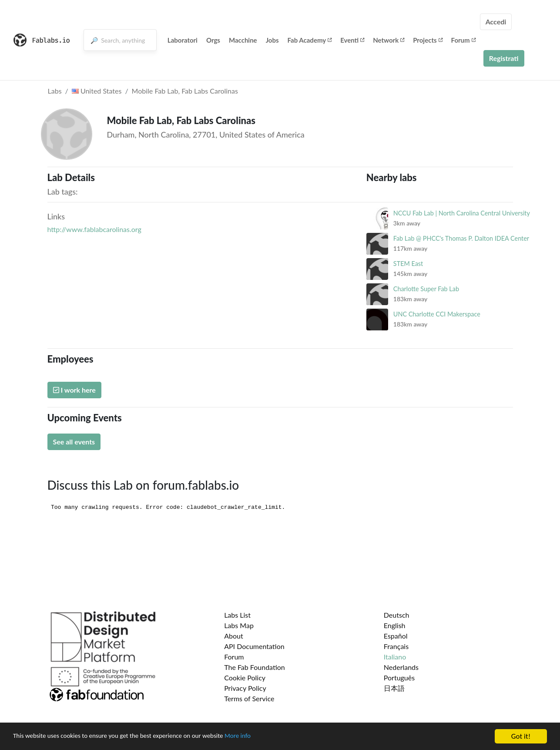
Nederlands (401, 667)
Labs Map (239, 625)
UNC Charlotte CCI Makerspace (437, 314)
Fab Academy (310, 40)
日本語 (394, 688)
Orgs (213, 40)
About (234, 636)
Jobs (272, 40)
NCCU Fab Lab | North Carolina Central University (462, 213)
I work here (74, 390)
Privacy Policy (245, 688)
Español (396, 636)
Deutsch (397, 615)
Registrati (504, 58)
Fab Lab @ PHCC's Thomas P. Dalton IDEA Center (461, 238)
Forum (463, 40)
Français (396, 646)
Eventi (352, 40)
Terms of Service (249, 698)
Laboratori (183, 40)
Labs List (237, 615)
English (395, 625)
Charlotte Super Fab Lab (426, 289)
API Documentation (254, 646)
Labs (55, 91)
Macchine (243, 40)
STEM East (408, 264)
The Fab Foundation (255, 667)
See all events (74, 442)
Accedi (496, 22)
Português (399, 678)
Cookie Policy (245, 678)
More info (268, 737)
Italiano (395, 657)
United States (97, 91)
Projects (428, 40)
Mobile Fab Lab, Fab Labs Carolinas (185, 91)
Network (389, 40)
